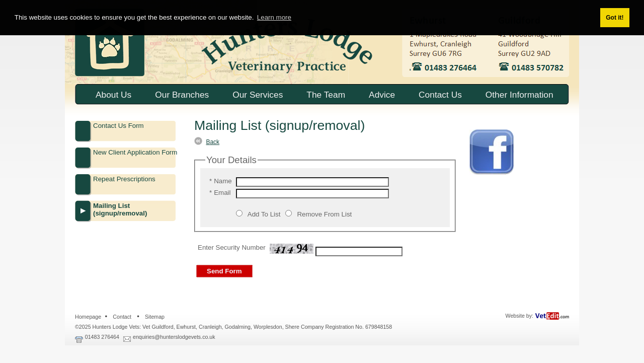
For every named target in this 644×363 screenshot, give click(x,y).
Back (213, 142)
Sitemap (155, 317)
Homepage (88, 317)
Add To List (264, 214)
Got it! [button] (615, 18)
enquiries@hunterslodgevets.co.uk (174, 337)
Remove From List (324, 214)
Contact (122, 317)
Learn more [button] (274, 17)
